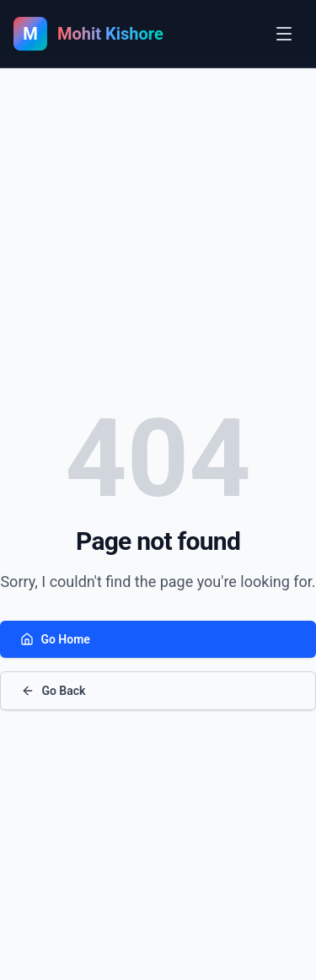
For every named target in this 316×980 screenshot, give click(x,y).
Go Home (55, 639)
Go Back (53, 691)
